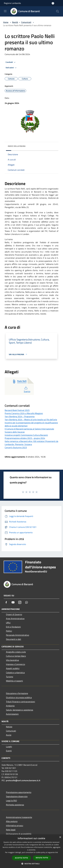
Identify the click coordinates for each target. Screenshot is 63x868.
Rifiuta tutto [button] (42, 858)
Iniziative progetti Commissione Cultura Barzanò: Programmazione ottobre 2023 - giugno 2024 (26, 437)
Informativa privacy (15, 825)
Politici (9, 631)
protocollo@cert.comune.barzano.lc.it (23, 780)
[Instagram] (20, 602)
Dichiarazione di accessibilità (19, 834)
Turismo (10, 677)
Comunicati (26, 22)
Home (6, 22)
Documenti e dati (14, 639)
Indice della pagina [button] (17, 146)
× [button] (60, 837)
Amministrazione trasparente (19, 817)
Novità (15, 22)
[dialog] (32, 851)
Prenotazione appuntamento (19, 792)
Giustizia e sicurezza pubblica (19, 697)
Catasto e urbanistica (15, 673)
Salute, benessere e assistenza (20, 710)
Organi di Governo (14, 614)
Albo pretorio (12, 821)
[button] (32, 864)
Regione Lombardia (12, 3)
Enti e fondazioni (13, 627)
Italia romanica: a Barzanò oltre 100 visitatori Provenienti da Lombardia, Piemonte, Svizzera (31, 443)
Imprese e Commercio (15, 664)
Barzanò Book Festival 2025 (17, 410)
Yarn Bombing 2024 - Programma (20, 416)
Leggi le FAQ (11, 801)
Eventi (9, 751)
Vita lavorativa (12, 660)
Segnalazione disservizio (17, 796)
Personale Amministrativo (18, 635)
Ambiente (10, 706)
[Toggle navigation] (5, 11)
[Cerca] (58, 11)
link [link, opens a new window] (57, 852)
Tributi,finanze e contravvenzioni (21, 702)
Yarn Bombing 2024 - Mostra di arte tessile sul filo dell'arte (31, 420)
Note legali (11, 830)
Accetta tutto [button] (21, 858)
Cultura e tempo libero (16, 656)
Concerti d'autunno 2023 (16, 447)
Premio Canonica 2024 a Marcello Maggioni (24, 413)
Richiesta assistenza (15, 805)
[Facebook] (6, 602)
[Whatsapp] (27, 602)
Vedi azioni (11, 68)
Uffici (8, 623)
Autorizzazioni (12, 714)
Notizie (9, 727)
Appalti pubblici (13, 668)
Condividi (11, 62)
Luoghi (9, 747)
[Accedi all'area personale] (53, 3)
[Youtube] (13, 602)
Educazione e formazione (17, 693)
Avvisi (9, 735)
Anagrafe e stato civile (16, 652)
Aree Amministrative (15, 619)
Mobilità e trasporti (14, 681)
